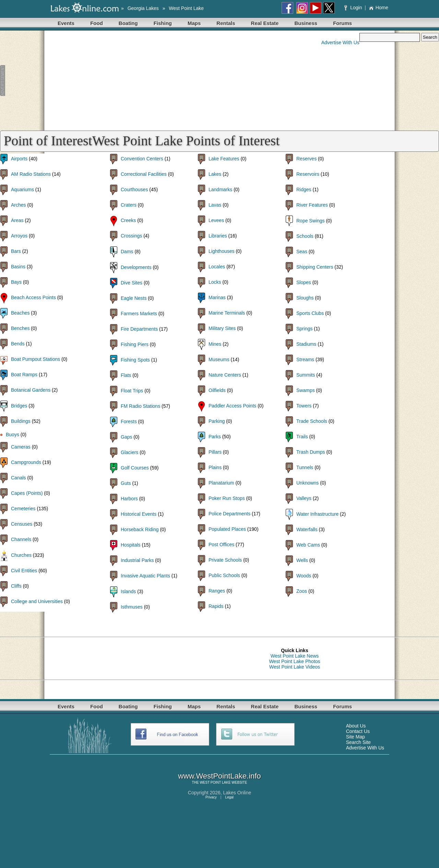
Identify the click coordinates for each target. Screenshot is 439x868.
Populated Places (227, 529)
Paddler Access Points (232, 406)
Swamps (306, 390)
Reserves (306, 159)
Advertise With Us (340, 42)
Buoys (13, 435)
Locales (217, 267)
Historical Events (139, 514)
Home (378, 8)
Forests (129, 421)
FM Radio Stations (140, 406)
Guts (126, 483)
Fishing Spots (135, 360)
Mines (215, 344)
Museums (219, 359)
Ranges (217, 591)
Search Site (358, 742)
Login (354, 8)
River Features (312, 205)
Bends (18, 344)
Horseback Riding (140, 529)
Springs (304, 329)
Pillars (215, 452)
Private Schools (225, 560)
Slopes (304, 282)
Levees (216, 220)
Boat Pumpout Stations (35, 359)
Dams (127, 252)
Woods (304, 576)
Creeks (128, 220)
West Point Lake (186, 8)
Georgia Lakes (143, 8)
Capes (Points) (27, 493)
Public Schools (224, 575)
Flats (126, 375)
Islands (128, 591)
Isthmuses (132, 607)
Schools (305, 236)
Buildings (21, 421)
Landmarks (220, 190)
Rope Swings (311, 221)
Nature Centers (225, 375)
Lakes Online (237, 793)
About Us (356, 726)
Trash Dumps (311, 452)
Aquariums (22, 190)
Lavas (215, 205)
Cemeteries (23, 509)
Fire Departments (139, 329)
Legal (229, 797)
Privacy (211, 797)
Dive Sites (132, 283)
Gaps (126, 437)
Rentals (226, 23)
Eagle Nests (134, 298)
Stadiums (306, 344)
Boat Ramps (24, 375)
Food (97, 23)
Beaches (20, 313)
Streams (305, 359)
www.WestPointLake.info (219, 776)
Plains (215, 467)
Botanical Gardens (31, 390)
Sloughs (305, 298)
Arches (19, 205)
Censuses (22, 524)
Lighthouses (222, 251)
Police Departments (229, 514)
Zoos (302, 591)
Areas (17, 220)
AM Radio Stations (31, 174)
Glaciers (129, 452)
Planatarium (221, 483)
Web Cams (308, 545)
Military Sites (222, 328)
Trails (302, 437)
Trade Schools (312, 421)
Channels (21, 539)
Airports (19, 159)
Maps (194, 23)
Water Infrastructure (317, 514)
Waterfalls (307, 529)
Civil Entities (24, 571)
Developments (136, 267)
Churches (21, 555)
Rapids (216, 606)
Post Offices (221, 545)
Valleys (304, 498)
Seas (302, 252)
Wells (302, 560)
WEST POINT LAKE (215, 783)
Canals (19, 478)
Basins (18, 267)
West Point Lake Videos (295, 667)
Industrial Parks (137, 560)
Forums (342, 23)
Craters (129, 205)
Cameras (21, 447)
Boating (128, 23)
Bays (16, 282)
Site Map (355, 737)
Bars (16, 251)
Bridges (19, 406)
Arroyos (19, 236)
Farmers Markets (139, 314)
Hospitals (131, 545)
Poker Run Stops (227, 498)
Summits (306, 375)
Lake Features (224, 159)
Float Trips (132, 391)
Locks (215, 282)
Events (66, 23)
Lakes (215, 174)
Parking (217, 421)
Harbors (129, 499)
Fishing (163, 23)
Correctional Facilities (144, 174)
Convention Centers (142, 159)
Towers (304, 406)
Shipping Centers (315, 267)
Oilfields (217, 390)
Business (306, 23)
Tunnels (305, 467)
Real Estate (265, 23)
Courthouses (134, 190)
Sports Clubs (310, 313)
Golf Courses (135, 468)
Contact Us (358, 731)
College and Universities (37, 601)
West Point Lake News (295, 656)
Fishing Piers (135, 344)
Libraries (218, 236)
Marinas (217, 297)
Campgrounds (26, 462)
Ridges (304, 190)
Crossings (131, 236)
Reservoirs (308, 174)
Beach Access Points (33, 297)
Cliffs (16, 586)
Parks (215, 437)
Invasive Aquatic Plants (145, 576)
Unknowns (307, 483)
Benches (20, 328)
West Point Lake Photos (294, 661)
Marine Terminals (227, 313)
